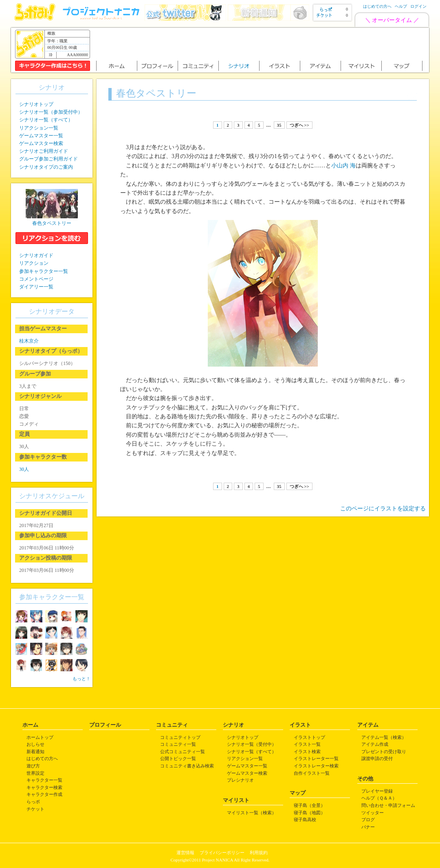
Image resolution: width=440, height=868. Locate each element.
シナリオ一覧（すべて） (46, 120)
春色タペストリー (52, 223)
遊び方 (33, 766)
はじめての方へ (377, 6)
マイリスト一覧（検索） (252, 813)
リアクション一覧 (39, 128)
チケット (35, 809)
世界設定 (35, 773)
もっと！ (81, 679)
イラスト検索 (307, 752)
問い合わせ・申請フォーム (388, 805)
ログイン (418, 6)
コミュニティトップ (180, 737)
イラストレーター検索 (316, 766)
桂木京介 (29, 341)
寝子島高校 (305, 820)
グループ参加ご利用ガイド (48, 159)
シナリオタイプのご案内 (46, 167)
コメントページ (36, 279)
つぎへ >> (299, 125)
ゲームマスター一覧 (41, 136)
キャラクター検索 (44, 787)
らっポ (33, 802)
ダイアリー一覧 (36, 287)
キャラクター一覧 (44, 780)
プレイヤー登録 (377, 791)
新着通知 (35, 752)
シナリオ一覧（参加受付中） (51, 112)
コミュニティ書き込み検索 (187, 766)
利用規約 (259, 853)
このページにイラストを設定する (383, 509)
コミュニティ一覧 (178, 744)
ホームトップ (40, 737)
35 (279, 125)
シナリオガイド (36, 255)
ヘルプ (401, 6)
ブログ (368, 820)
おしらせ (35, 744)
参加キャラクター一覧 (44, 271)
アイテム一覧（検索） (384, 737)
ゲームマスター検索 (41, 143)
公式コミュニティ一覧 (183, 752)
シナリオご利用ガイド (44, 151)
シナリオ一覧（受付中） (252, 744)
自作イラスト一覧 (312, 773)
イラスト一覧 (307, 744)
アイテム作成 (375, 744)
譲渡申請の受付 (377, 758)
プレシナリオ (240, 780)
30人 (24, 469)
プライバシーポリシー (222, 853)
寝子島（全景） (309, 805)
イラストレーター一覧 (316, 758)
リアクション (34, 263)
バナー (368, 827)
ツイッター (373, 813)
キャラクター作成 (44, 794)
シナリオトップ (36, 104)
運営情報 (185, 853)
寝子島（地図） (309, 813)
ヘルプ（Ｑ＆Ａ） (379, 798)
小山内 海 (343, 166)
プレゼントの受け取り (384, 752)
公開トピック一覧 (178, 758)
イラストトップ (309, 737)
